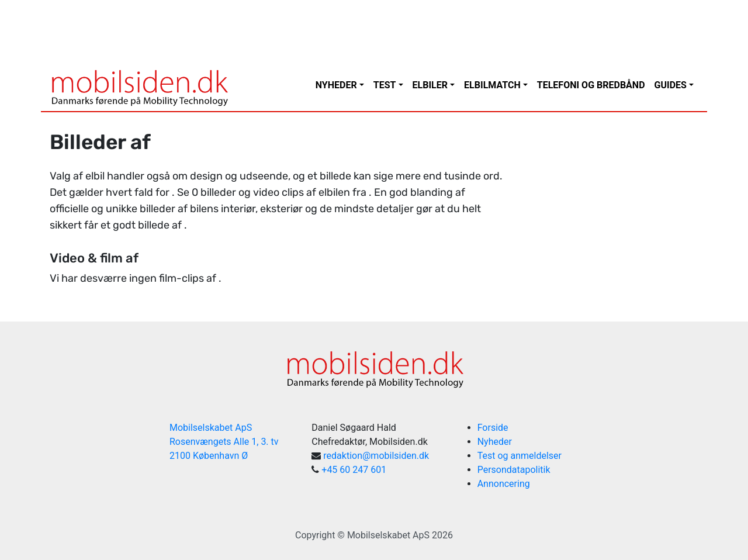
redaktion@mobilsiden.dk (376, 456)
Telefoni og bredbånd (591, 85)
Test (385, 85)
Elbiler (430, 85)
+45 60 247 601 (354, 470)
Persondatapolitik (514, 470)
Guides (671, 85)
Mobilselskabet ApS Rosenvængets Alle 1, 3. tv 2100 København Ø (224, 442)
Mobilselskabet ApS (388, 535)
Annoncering (504, 484)
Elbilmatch (492, 85)
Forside (493, 428)
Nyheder (336, 85)
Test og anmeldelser (520, 456)
